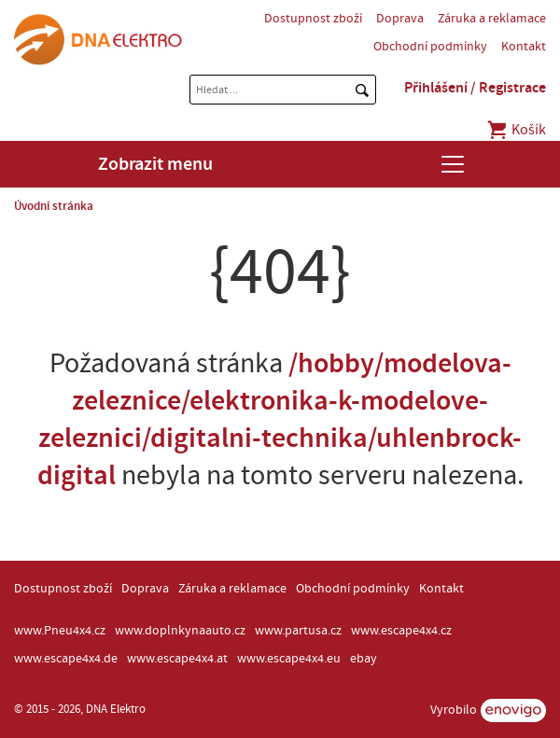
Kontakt (524, 47)
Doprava (400, 19)
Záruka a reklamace (492, 19)
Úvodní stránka (54, 206)
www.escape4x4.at (177, 659)
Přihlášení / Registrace (475, 88)
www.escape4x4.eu (289, 659)
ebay (364, 659)
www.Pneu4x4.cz (60, 631)
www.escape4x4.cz (401, 631)
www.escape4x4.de (66, 659)
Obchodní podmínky (430, 47)
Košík (516, 130)
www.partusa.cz (298, 631)
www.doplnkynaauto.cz (180, 631)
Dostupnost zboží (313, 19)
